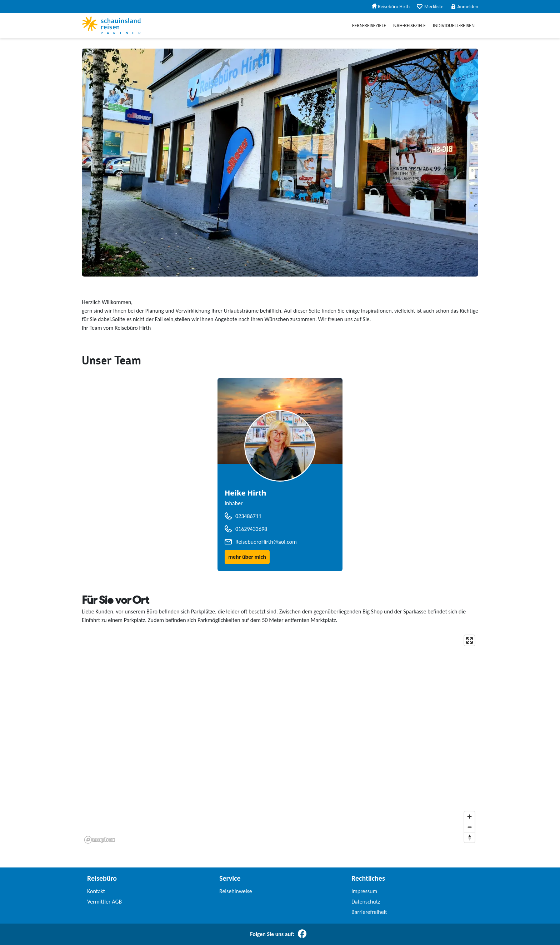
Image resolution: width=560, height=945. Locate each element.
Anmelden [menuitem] (465, 7)
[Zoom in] (469, 817)
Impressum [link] (364, 891)
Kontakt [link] (96, 891)
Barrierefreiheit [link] (369, 912)
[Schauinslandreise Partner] (111, 25)
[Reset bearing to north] (469, 837)
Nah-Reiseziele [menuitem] (409, 26)
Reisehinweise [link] (236, 891)
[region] (280, 739)
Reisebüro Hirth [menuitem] (391, 7)
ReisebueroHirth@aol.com (266, 542)
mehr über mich (247, 557)
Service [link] (230, 878)
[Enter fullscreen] (469, 640)
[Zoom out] (469, 827)
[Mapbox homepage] (100, 840)
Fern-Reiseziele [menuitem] (369, 26)
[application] (280, 739)
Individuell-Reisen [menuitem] (454, 26)
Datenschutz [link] (366, 902)
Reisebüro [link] (102, 878)
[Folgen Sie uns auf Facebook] (302, 934)
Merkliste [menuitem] (430, 7)
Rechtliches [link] (368, 878)
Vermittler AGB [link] (104, 902)
